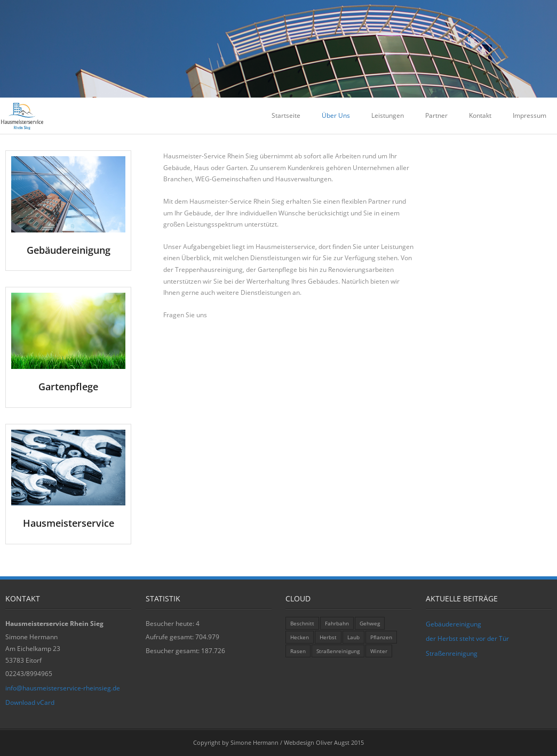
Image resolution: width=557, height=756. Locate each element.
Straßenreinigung (338, 651)
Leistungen (388, 115)
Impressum (530, 115)
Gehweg (370, 623)
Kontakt (480, 115)
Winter (379, 651)
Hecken (300, 637)
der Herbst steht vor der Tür (467, 638)
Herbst (328, 637)
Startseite (286, 115)
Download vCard (30, 702)
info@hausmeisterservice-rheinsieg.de (63, 688)
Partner (436, 115)
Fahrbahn (337, 623)
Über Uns (336, 115)
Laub (353, 637)
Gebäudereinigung (453, 624)
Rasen (298, 651)
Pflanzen (381, 637)
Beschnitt (302, 623)
